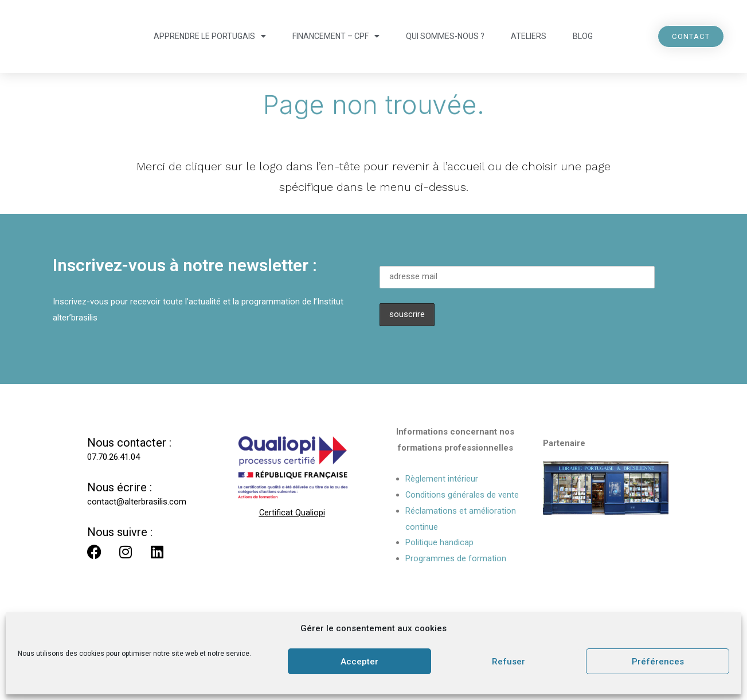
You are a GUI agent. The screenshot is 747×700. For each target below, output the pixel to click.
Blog (583, 36)
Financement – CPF (336, 36)
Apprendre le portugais (210, 36)
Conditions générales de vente (462, 495)
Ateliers (529, 36)
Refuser (509, 662)
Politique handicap (439, 543)
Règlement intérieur (442, 479)
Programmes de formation (456, 559)
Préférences (658, 662)
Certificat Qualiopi (292, 513)
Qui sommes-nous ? (445, 36)
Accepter (359, 662)
